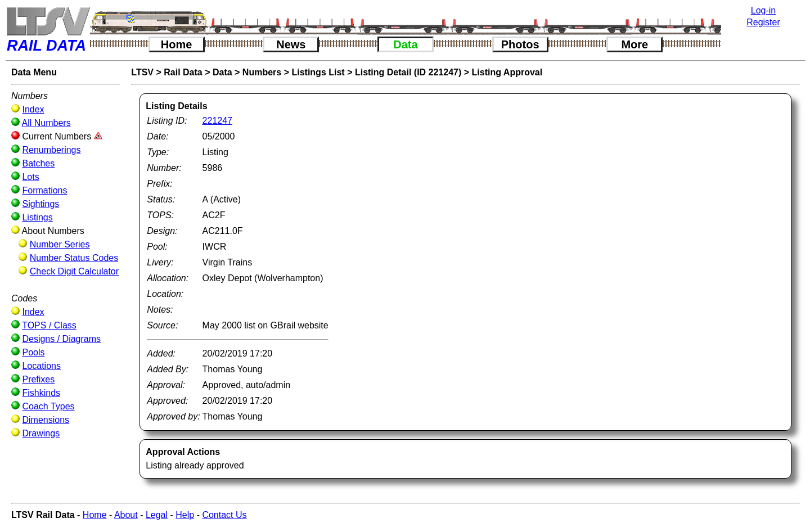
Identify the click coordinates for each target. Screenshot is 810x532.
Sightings (40, 204)
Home (177, 44)
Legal (157, 515)
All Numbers (46, 123)
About (126, 515)
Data (405, 44)
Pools (33, 352)
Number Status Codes (74, 258)
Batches (38, 163)
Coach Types (48, 406)
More (634, 44)
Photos (520, 44)
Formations (44, 190)
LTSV (142, 72)
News (291, 44)
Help (185, 515)
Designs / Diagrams (61, 339)
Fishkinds (41, 393)
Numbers (262, 72)
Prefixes (38, 379)
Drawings (41, 433)
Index (33, 109)
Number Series (60, 244)
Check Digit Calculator (74, 271)
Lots (30, 177)
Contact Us (224, 515)
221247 (217, 121)
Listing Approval (507, 72)
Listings (37, 217)
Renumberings (51, 150)
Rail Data (183, 72)
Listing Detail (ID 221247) (408, 72)
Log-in (763, 10)
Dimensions (46, 420)
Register (763, 22)
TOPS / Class (49, 325)
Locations (41, 366)
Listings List (318, 72)
